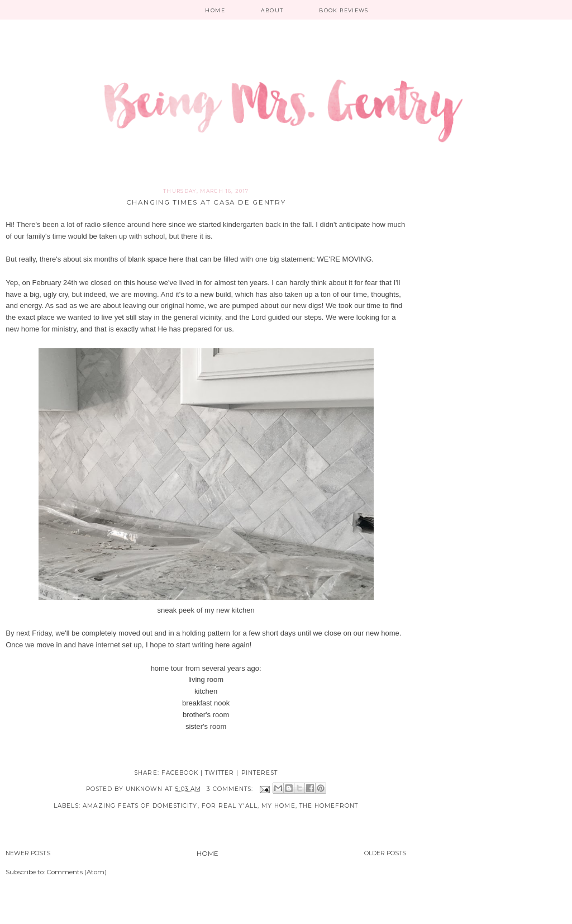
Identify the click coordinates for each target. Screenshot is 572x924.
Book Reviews (344, 10)
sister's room (206, 726)
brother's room (206, 715)
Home (215, 10)
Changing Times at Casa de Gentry (206, 202)
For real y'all (230, 806)
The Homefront (329, 806)
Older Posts (385, 853)
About (272, 10)
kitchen (206, 691)
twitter (220, 773)
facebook (180, 773)
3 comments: (231, 789)
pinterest (259, 773)
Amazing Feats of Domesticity (140, 806)
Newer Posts (28, 853)
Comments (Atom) (77, 872)
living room (206, 679)
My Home (278, 806)
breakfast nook (206, 703)
